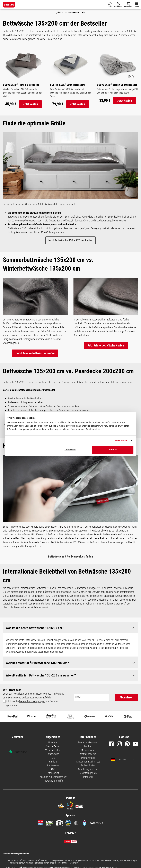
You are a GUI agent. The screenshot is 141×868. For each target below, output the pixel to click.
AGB (53, 769)
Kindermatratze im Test (88, 762)
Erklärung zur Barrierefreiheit (53, 777)
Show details (121, 441)
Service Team (53, 746)
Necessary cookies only (113, 429)
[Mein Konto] (118, 5)
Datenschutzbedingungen (32, 701)
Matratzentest (88, 758)
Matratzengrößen (88, 773)
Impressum (53, 765)
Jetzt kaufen (30, 104)
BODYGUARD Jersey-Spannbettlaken (117, 85)
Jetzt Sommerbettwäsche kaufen (35, 353)
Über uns (53, 743)
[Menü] (137, 5)
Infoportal (88, 777)
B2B (53, 758)
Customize (70, 450)
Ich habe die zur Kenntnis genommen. (32, 703)
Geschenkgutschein (88, 769)
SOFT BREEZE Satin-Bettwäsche (68, 85)
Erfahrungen (53, 754)
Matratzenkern (88, 750)
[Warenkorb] (110, 5)
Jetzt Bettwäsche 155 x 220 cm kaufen (70, 240)
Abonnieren (126, 698)
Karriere (53, 762)
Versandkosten (53, 750)
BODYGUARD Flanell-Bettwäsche (21, 85)
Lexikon (88, 746)
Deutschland (119, 760)
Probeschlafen (88, 765)
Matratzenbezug (88, 754)
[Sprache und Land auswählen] (131, 760)
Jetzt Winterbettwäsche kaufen (106, 345)
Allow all (113, 450)
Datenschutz (53, 773)
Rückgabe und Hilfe (53, 781)
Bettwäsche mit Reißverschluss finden (70, 557)
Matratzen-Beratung (88, 743)
